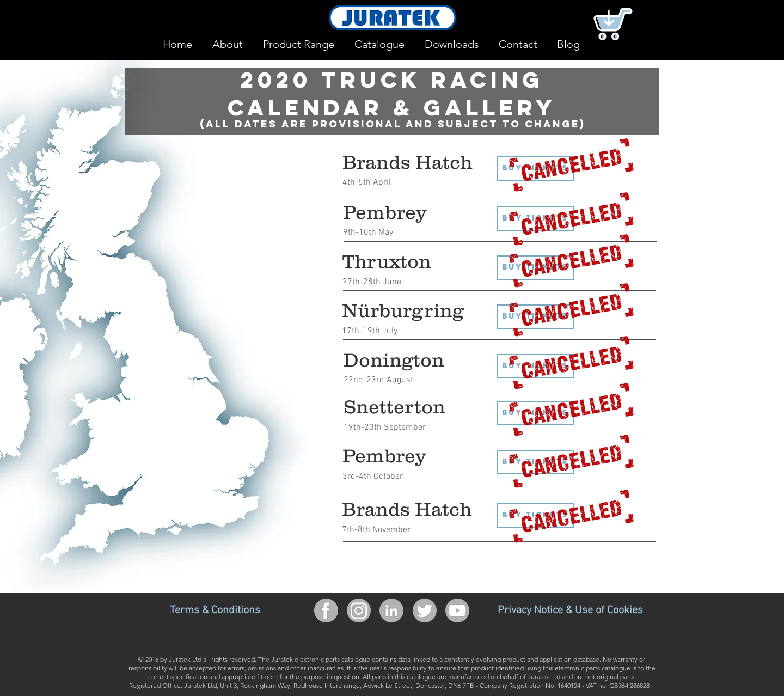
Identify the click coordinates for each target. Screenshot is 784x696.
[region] (693, 150)
